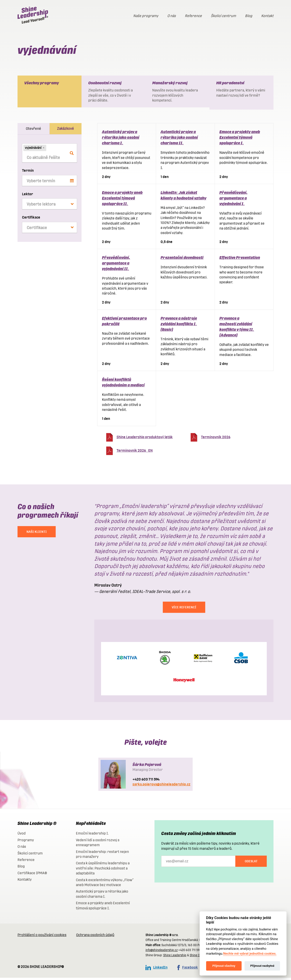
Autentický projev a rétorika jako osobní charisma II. (179, 140)
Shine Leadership (175, 957)
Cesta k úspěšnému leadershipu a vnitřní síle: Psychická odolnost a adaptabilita (103, 870)
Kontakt (267, 16)
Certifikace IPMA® (32, 875)
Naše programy (146, 16)
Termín (28, 173)
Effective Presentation (240, 260)
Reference (193, 16)
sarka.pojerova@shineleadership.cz (161, 786)
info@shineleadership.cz (162, 952)
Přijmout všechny (224, 966)
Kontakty (25, 882)
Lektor (28, 196)
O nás (172, 16)
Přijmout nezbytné (262, 966)
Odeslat (251, 863)
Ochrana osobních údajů (95, 937)
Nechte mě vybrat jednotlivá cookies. (250, 954)
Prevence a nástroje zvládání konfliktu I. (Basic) (179, 326)
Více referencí (184, 609)
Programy (26, 842)
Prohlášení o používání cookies (42, 937)
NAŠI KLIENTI (37, 534)
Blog (249, 16)
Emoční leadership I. (92, 836)
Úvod (22, 836)
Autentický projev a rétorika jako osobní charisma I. (121, 140)
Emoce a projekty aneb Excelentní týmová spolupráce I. (240, 140)
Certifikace (31, 220)
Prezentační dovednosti (182, 260)
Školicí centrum (223, 16)
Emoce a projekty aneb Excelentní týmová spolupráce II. (122, 200)
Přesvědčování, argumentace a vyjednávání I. (234, 200)
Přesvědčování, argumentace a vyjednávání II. (116, 265)
